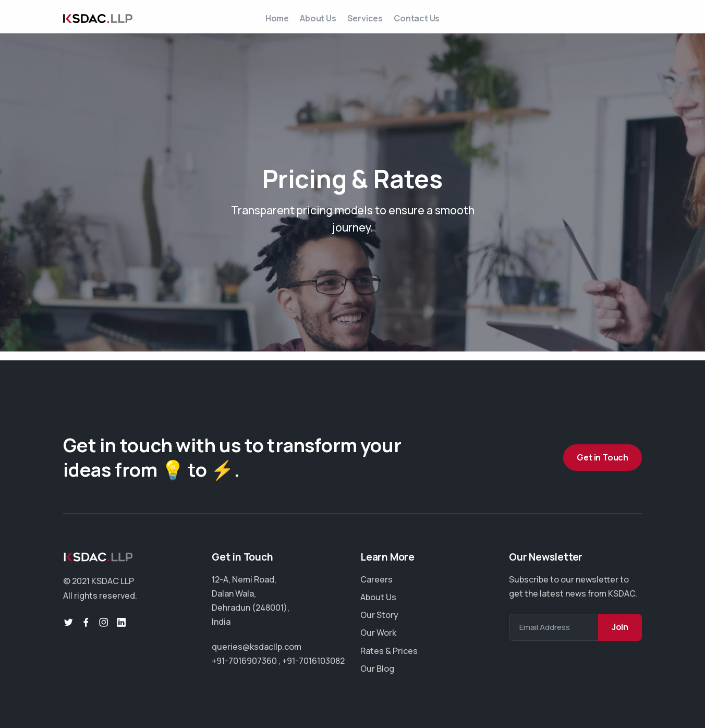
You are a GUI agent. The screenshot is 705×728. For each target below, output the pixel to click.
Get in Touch (603, 457)
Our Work (378, 633)
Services (370, 22)
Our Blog (377, 669)
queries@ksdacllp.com (257, 647)
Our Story (379, 615)
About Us (313, 22)
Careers (376, 579)
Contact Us (432, 22)
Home (262, 22)
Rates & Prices (389, 651)
